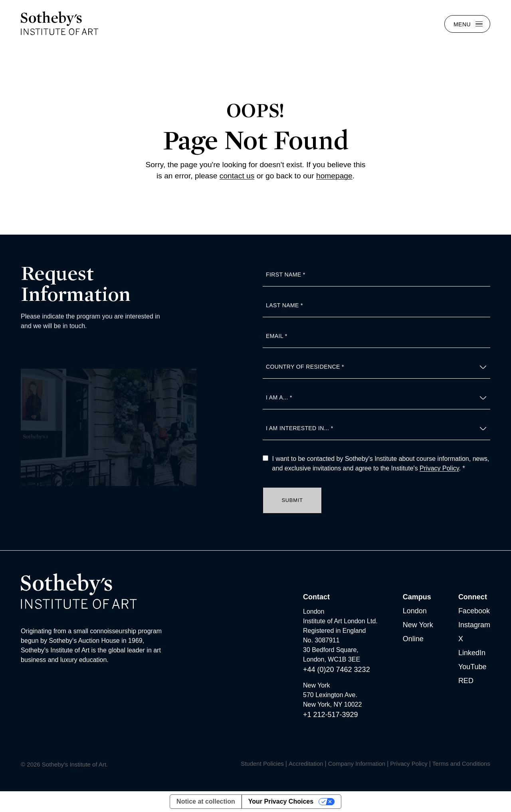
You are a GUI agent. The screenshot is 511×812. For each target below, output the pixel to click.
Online (413, 639)
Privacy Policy (439, 468)
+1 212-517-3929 (331, 715)
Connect (473, 597)
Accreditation (306, 764)
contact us (237, 176)
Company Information (357, 764)
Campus (417, 597)
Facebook (474, 611)
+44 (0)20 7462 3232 (337, 670)
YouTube (472, 667)
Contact (316, 597)
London (415, 611)
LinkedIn (472, 653)
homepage (334, 176)
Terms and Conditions (461, 764)
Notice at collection (206, 801)
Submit (292, 500)
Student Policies (262, 764)
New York (418, 625)
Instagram (474, 625)
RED (466, 681)
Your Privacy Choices (281, 801)
